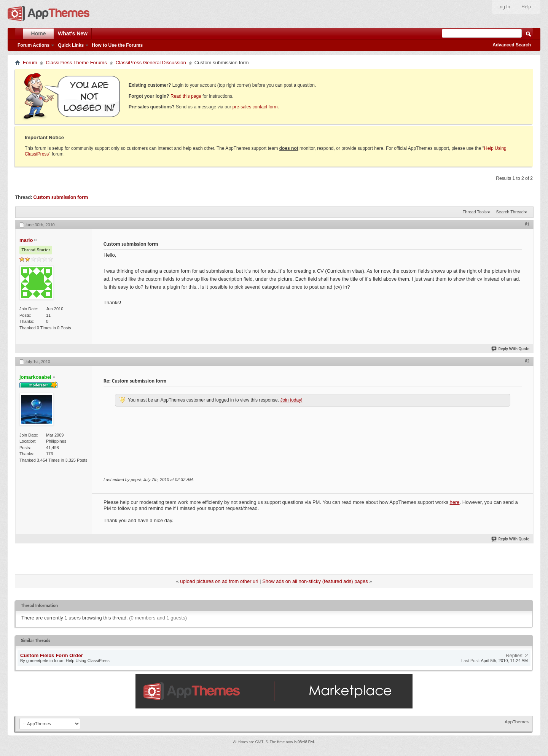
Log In (504, 7)
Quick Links (71, 45)
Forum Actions (33, 45)
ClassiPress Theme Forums (76, 63)
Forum (30, 63)
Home (39, 33)
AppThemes (517, 722)
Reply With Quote (511, 349)
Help (526, 7)
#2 (527, 361)
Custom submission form (61, 197)
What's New (73, 33)
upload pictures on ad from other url (219, 581)
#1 (527, 224)
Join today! (291, 400)
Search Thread (510, 212)
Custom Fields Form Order (52, 655)
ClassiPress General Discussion (151, 63)
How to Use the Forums (117, 45)
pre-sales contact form (255, 107)
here (455, 502)
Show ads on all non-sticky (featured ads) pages (315, 581)
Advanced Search (512, 45)
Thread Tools (475, 212)
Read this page (186, 96)
